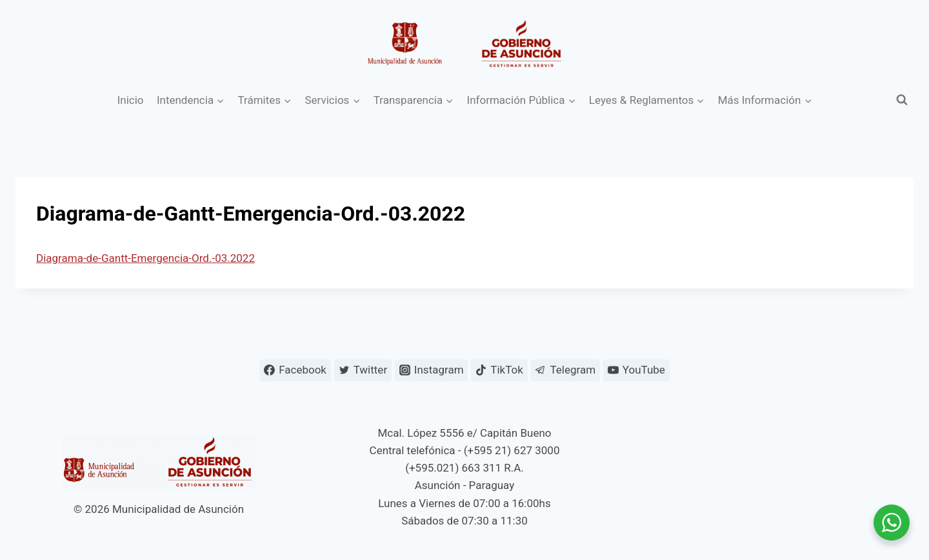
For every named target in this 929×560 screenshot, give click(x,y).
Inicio (131, 100)
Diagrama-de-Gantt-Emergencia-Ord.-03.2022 (145, 258)
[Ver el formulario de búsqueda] (902, 100)
